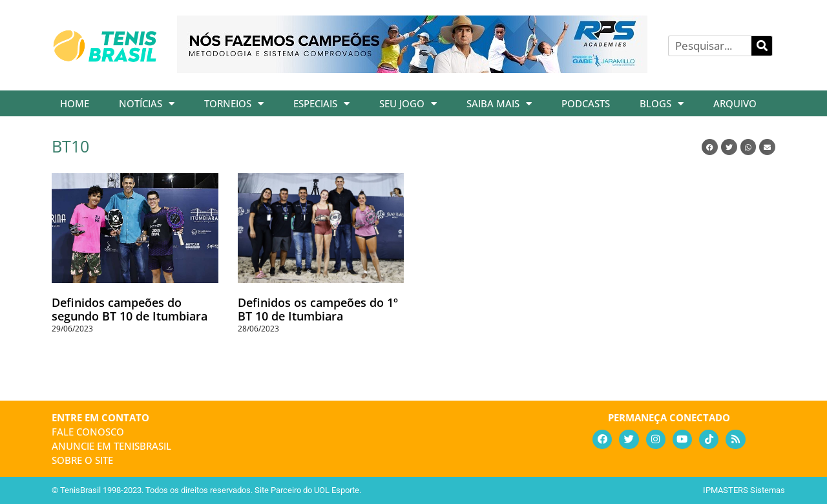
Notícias (147, 104)
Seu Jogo (408, 104)
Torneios (234, 104)
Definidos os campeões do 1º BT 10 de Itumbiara (318, 310)
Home (75, 103)
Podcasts (586, 103)
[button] (710, 147)
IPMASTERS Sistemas (744, 490)
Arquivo (735, 103)
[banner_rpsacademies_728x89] (412, 68)
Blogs (662, 104)
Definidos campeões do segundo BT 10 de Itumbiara (130, 310)
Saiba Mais (499, 104)
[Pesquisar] (762, 46)
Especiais (321, 104)
